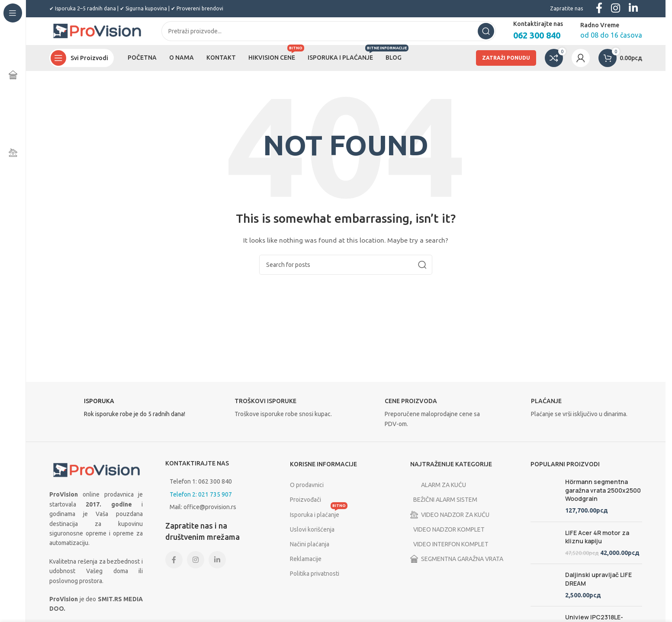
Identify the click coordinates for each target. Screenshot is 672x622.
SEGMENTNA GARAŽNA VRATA (457, 566)
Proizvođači (305, 507)
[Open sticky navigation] (82, 65)
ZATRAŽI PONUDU (506, 65)
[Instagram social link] (196, 567)
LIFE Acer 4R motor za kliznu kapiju (597, 544)
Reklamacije (306, 566)
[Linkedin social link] (217, 567)
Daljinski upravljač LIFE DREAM (598, 586)
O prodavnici (307, 492)
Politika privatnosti (315, 580)
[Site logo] (97, 34)
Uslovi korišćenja (312, 536)
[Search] (329, 35)
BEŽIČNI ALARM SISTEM (448, 507)
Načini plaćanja (310, 551)
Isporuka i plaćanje (319, 520)
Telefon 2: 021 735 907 (201, 501)
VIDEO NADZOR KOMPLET (451, 536)
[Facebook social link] (174, 567)
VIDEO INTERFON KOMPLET (453, 551)
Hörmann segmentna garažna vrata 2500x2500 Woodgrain (603, 497)
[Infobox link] (120, 417)
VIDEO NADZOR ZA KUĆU (450, 522)
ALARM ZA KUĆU (438, 492)
